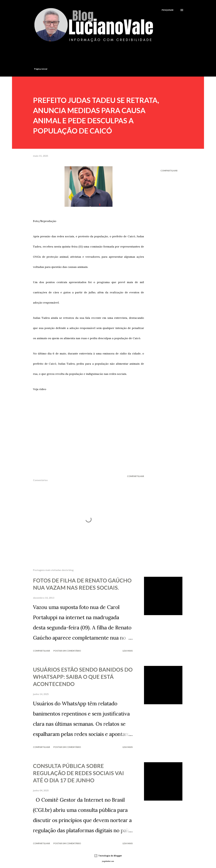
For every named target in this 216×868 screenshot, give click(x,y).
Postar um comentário (67, 651)
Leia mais (128, 651)
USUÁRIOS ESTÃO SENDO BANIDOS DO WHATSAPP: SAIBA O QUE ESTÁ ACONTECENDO (83, 677)
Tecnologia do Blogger (108, 856)
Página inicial (41, 69)
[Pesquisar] (168, 10)
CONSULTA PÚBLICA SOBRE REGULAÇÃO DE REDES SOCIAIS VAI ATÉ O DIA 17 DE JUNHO (78, 773)
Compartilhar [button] (169, 171)
